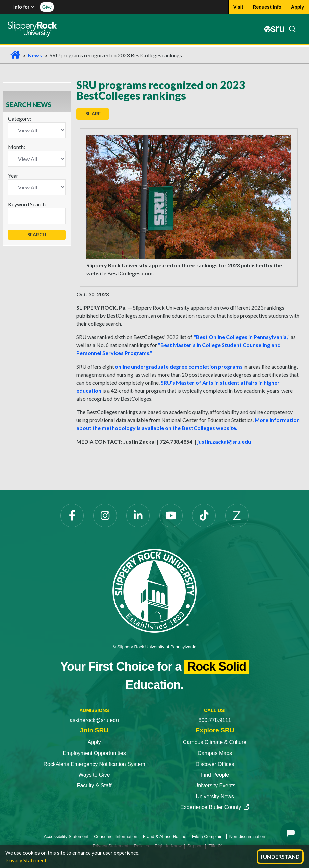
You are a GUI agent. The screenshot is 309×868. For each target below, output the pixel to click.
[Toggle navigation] (249, 29)
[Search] (288, 29)
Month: (17, 147)
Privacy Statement (26, 860)
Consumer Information (116, 836)
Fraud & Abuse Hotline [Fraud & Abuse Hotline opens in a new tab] (165, 836)
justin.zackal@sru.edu (224, 441)
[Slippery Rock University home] (154, 590)
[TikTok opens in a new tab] (204, 516)
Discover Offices (215, 764)
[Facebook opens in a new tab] (72, 516)
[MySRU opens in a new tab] (270, 29)
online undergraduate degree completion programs (179, 366)
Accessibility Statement (66, 836)
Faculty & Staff (94, 785)
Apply (94, 742)
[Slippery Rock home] (35, 29)
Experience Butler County (215, 807)
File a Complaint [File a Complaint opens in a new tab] (208, 836)
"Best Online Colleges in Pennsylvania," (242, 337)
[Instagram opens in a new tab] (105, 516)
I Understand (280, 856)
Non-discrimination (247, 836)
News (35, 55)
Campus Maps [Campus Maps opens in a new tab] (215, 753)
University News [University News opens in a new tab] (215, 797)
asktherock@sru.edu (94, 720)
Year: (14, 176)
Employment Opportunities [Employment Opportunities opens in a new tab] (94, 753)
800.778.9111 (215, 720)
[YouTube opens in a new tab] (171, 516)
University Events (215, 785)
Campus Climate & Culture (215, 742)
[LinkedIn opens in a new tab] (138, 516)
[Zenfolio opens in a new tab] (237, 516)
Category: (20, 118)
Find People (215, 775)
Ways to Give (94, 775)
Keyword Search (27, 204)
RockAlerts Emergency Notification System (94, 764)
